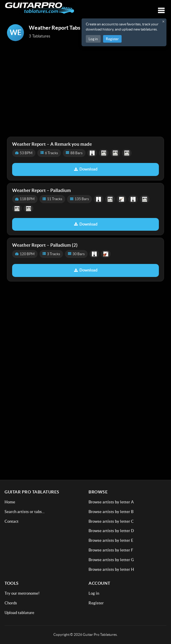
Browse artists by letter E (111, 540)
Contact (12, 521)
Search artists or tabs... (25, 512)
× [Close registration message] (163, 21)
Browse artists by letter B (111, 512)
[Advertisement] (85, 89)
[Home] (40, 8)
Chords (11, 603)
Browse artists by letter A (111, 502)
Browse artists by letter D (111, 531)
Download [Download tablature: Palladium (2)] (86, 270)
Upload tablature (19, 613)
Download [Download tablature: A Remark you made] (86, 169)
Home (10, 502)
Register (112, 39)
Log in (93, 39)
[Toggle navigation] (161, 10)
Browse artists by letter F (111, 550)
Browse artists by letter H (111, 569)
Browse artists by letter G (111, 560)
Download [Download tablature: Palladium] (86, 224)
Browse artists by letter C (111, 521)
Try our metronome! (22, 593)
